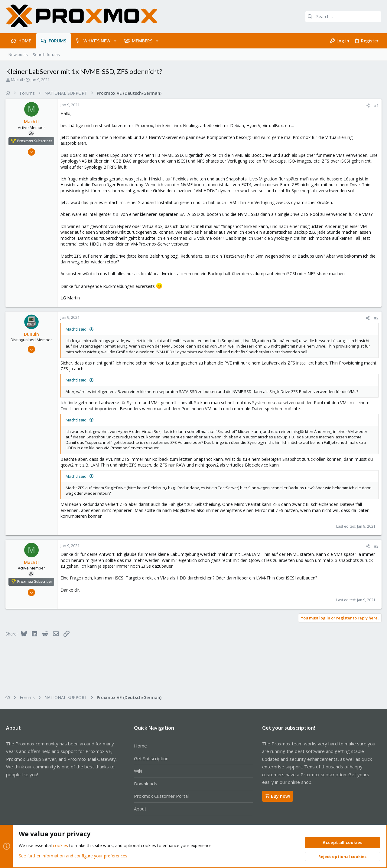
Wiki (138, 771)
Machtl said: (77, 329)
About (140, 809)
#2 (376, 318)
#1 (376, 105)
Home (140, 746)
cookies (60, 846)
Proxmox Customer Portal (161, 796)
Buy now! (278, 796)
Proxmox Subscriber (35, 141)
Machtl (17, 80)
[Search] (343, 17)
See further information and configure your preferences (73, 856)
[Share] (367, 106)
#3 (376, 546)
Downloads (146, 784)
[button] (115, 41)
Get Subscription (151, 758)
